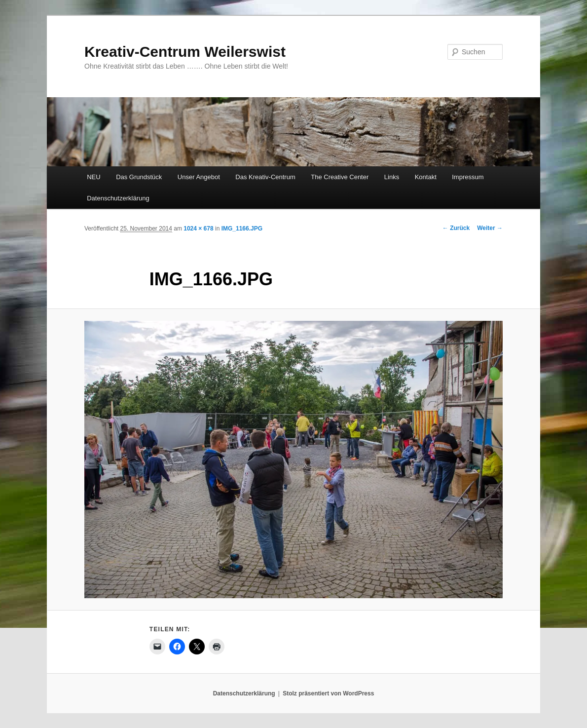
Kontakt (426, 177)
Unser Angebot (199, 177)
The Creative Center (340, 177)
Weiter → (490, 228)
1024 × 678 (198, 229)
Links (392, 177)
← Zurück (456, 228)
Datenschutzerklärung (118, 198)
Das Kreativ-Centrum (265, 177)
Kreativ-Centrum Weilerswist (185, 52)
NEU (93, 177)
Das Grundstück (139, 177)
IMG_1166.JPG (242, 229)
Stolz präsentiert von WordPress (328, 693)
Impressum (468, 177)
